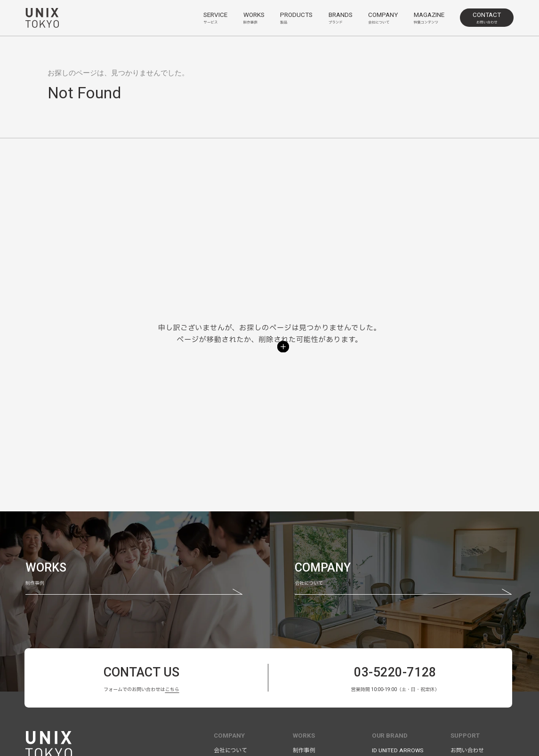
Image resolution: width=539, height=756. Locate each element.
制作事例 (304, 750)
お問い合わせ (467, 750)
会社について (230, 750)
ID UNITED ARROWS (398, 750)
